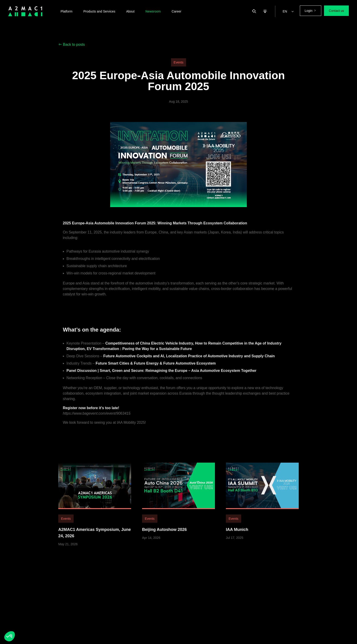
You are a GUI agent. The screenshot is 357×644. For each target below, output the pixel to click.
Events (179, 62)
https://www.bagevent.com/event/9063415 (97, 420)
